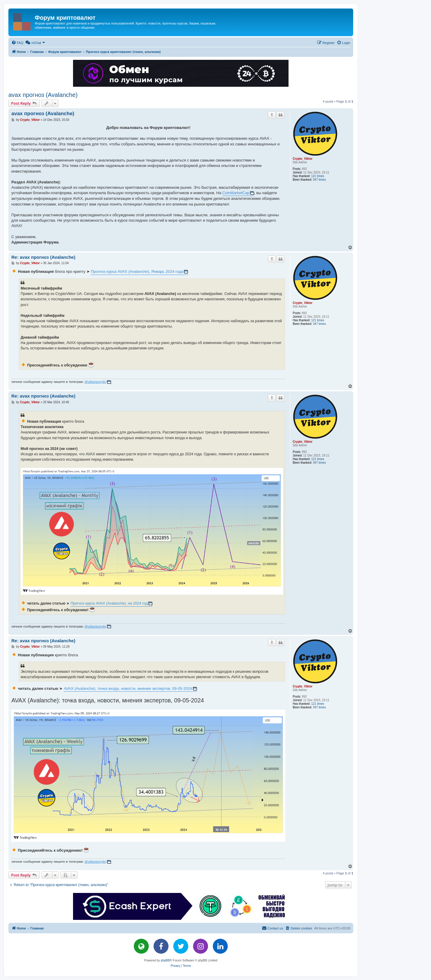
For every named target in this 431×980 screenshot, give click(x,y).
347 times (319, 180)
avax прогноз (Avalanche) (43, 95)
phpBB (165, 960)
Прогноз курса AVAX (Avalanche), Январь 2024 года (137, 271)
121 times (318, 176)
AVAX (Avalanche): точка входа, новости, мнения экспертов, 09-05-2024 (128, 688)
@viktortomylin (95, 382)
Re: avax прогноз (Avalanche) (43, 257)
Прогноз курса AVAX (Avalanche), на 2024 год (109, 603)
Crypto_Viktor (303, 159)
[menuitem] (17, 43)
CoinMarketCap (236, 193)
